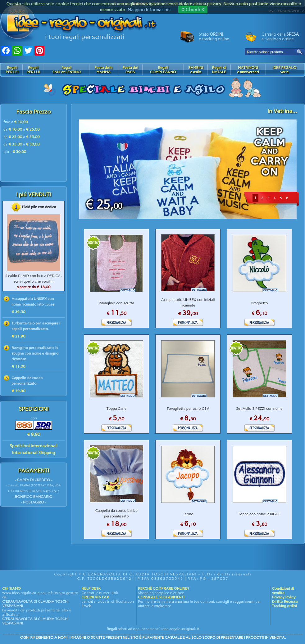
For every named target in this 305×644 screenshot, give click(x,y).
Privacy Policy (284, 597)
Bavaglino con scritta (116, 303)
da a (22, 129)
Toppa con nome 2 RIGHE (259, 514)
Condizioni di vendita (283, 591)
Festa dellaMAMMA (103, 70)
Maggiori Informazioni (149, 10)
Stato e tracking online (214, 37)
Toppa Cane (116, 409)
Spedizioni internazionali (34, 446)
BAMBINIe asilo (196, 70)
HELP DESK (91, 588)
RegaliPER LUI (33, 70)
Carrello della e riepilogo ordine (280, 37)
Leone (188, 514)
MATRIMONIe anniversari (248, 70)
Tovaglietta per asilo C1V (188, 409)
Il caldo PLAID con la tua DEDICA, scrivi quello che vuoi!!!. (33, 281)
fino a (16, 122)
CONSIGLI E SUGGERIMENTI (161, 597)
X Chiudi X (193, 9)
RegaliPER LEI (12, 70)
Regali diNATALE (219, 70)
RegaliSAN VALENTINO (66, 70)
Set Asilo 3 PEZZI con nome (259, 409)
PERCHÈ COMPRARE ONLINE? (163, 588)
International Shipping (34, 453)
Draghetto (259, 303)
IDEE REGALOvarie (284, 70)
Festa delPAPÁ (130, 70)
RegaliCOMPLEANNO (163, 70)
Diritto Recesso (285, 602)
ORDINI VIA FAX (95, 597)
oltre (15, 152)
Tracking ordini (284, 606)
